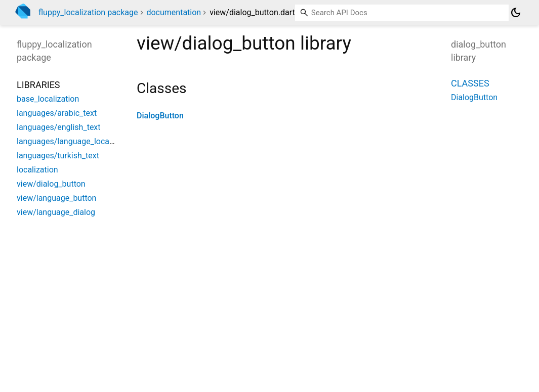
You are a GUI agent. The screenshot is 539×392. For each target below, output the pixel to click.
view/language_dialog (56, 212)
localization (37, 170)
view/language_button (56, 198)
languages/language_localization (76, 141)
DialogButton (160, 116)
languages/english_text (59, 127)
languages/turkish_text (58, 156)
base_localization (48, 99)
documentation (174, 12)
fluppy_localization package (88, 12)
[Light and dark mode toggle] (516, 13)
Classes (470, 83)
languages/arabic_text (57, 113)
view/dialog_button (51, 184)
